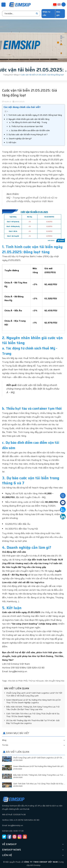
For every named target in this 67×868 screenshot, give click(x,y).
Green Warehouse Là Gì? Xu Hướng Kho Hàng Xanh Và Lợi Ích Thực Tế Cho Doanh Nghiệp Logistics (32, 701)
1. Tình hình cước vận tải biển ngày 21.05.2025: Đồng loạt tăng (34, 115)
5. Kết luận (11, 142)
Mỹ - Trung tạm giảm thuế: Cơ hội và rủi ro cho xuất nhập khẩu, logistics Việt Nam (32, 199)
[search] (37, 14)
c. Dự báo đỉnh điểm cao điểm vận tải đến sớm (29, 130)
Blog (4, 740)
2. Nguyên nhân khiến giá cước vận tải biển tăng (28, 119)
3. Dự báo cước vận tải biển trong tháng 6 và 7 (27, 134)
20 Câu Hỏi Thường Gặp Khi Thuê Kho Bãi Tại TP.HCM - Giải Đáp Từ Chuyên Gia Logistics (32, 722)
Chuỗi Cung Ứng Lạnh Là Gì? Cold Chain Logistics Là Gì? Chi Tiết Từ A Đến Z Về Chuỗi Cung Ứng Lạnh (33, 694)
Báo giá (58, 13)
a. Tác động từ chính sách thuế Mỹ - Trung (28, 122)
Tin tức (5, 745)
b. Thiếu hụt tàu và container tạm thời (26, 126)
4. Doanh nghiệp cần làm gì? (19, 139)
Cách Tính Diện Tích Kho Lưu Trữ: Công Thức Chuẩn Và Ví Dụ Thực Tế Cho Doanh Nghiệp (32, 715)
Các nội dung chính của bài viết (22, 107)
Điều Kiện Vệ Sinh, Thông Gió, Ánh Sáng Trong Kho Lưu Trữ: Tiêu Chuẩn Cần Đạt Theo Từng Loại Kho (32, 708)
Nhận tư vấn (46, 13)
